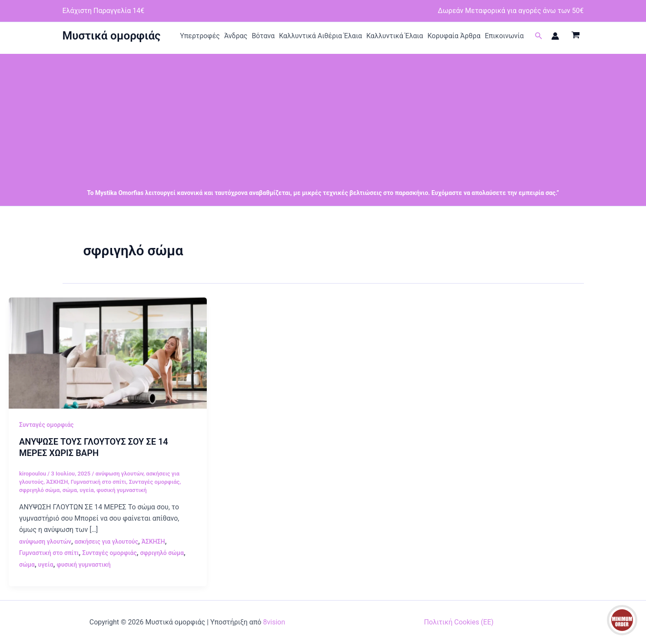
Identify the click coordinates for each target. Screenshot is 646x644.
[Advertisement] (323, 115)
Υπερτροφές (200, 36)
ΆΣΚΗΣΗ (57, 482)
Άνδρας (236, 36)
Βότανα (263, 36)
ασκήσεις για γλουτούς (106, 542)
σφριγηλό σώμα (39, 490)
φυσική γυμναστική (121, 490)
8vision (274, 622)
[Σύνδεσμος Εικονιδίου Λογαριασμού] (555, 36)
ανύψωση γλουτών (119, 474)
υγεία (87, 490)
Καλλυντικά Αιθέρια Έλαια (320, 36)
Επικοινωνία (504, 36)
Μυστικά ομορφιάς (112, 36)
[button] (539, 36)
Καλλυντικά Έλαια (395, 36)
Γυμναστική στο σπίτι (99, 482)
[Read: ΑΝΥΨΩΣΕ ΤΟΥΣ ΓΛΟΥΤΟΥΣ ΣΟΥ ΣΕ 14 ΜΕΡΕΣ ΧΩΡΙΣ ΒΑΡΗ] (108, 352)
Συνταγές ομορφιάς (46, 425)
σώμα (70, 490)
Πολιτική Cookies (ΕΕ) (459, 622)
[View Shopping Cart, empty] (576, 36)
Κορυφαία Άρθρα (454, 36)
